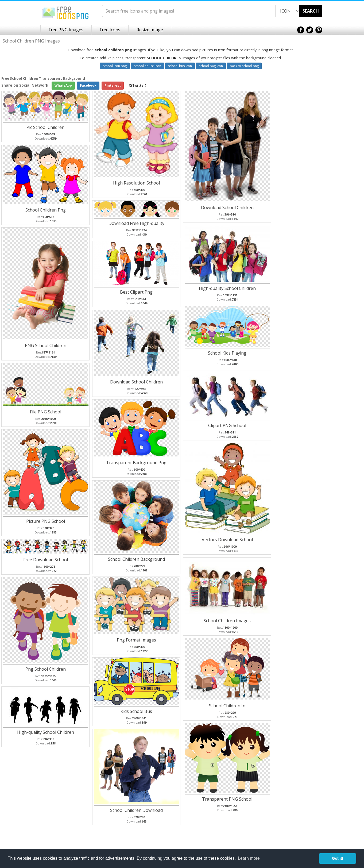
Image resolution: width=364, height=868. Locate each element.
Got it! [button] (338, 858)
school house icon (147, 66)
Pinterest (113, 85)
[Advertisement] (343, 161)
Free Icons (110, 30)
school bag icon (211, 66)
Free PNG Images (66, 30)
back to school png (244, 66)
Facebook (88, 85)
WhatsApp (63, 85)
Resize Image (150, 30)
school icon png (115, 66)
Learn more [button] (249, 858)
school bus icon (180, 66)
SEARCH (311, 11)
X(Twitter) (138, 85)
